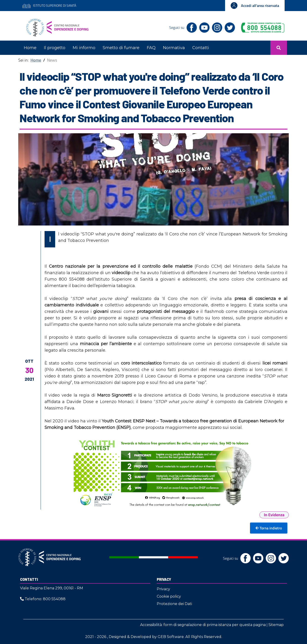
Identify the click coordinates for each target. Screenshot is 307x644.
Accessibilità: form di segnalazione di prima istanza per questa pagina (203, 625)
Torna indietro (269, 528)
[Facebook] (191, 27)
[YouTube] (203, 27)
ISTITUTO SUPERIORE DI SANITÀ (49, 6)
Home (36, 60)
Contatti (29, 579)
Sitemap (276, 625)
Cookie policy (169, 596)
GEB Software (171, 637)
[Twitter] (229, 27)
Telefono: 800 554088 (43, 599)
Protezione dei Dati (174, 604)
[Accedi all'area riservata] (255, 6)
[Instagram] (216, 27)
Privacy (164, 579)
